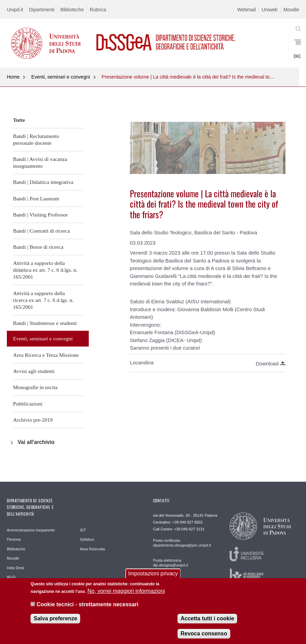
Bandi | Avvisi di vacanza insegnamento (40, 162)
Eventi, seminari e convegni (60, 77)
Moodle (291, 10)
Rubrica (98, 10)
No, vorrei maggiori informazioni (126, 595)
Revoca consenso (204, 638)
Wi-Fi (11, 577)
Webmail (246, 10)
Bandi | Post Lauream (36, 198)
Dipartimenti (42, 10)
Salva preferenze (55, 623)
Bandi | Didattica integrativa (43, 182)
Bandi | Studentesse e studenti (45, 323)
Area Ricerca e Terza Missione (46, 355)
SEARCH (279, 51)
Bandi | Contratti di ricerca (41, 231)
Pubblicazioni (28, 404)
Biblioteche (72, 10)
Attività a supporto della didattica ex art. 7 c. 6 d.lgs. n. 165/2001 (45, 270)
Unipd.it (15, 10)
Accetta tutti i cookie (207, 623)
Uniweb (270, 10)
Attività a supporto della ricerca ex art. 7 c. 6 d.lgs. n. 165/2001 (43, 300)
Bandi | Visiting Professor (40, 215)
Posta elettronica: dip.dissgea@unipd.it (171, 563)
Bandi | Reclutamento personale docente (36, 139)
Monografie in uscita (35, 387)
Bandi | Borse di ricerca (38, 247)
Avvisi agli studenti (34, 371)
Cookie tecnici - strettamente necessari (88, 609)
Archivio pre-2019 (33, 420)
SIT (83, 530)
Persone (14, 539)
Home (13, 77)
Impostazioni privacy (153, 578)
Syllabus (87, 539)
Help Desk (16, 568)
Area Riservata (92, 549)
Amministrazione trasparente (31, 530)
